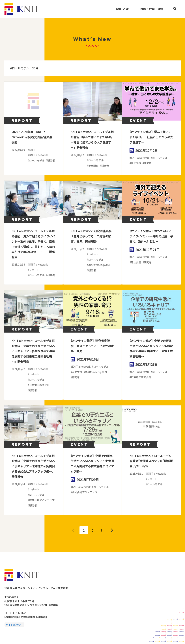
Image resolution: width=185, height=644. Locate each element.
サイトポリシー (14, 624)
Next (112, 530)
